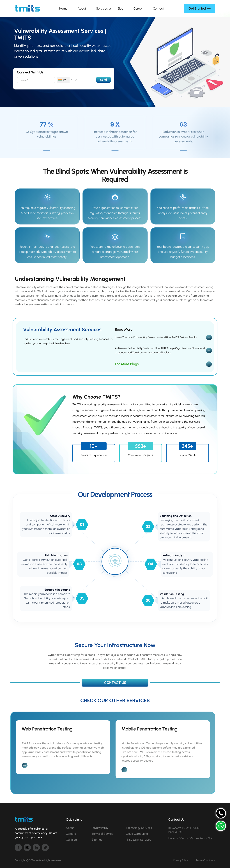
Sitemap (97, 840)
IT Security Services (138, 840)
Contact (158, 8)
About (82, 8)
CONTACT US (115, 683)
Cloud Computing (137, 834)
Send (103, 80)
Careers (71, 834)
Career (138, 8)
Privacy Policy (100, 828)
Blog (121, 8)
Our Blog (71, 840)
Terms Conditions (205, 860)
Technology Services (139, 828)
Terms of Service (102, 834)
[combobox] (63, 80)
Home (63, 8)
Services (102, 8)
